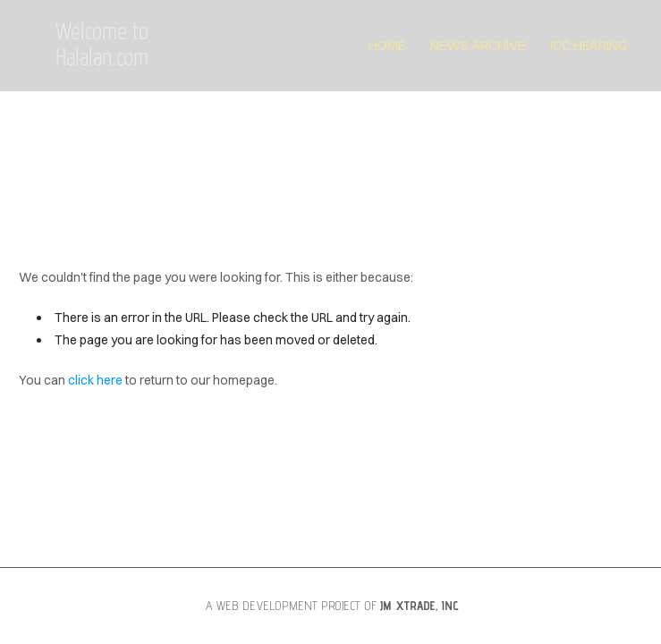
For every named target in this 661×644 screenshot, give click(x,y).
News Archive (478, 45)
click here (95, 380)
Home (387, 45)
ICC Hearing (589, 45)
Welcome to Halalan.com (102, 46)
